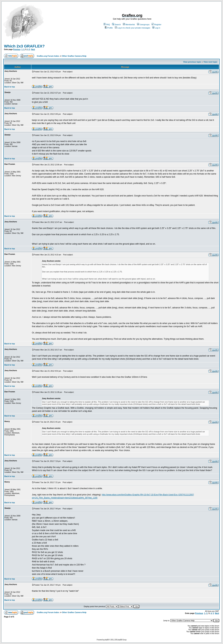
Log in (156, 28)
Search (116, 25)
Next (33, 49)
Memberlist (129, 25)
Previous (17, 49)
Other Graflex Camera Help (74, 56)
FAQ (107, 25)
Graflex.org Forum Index (48, 56)
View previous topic (192, 62)
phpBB (107, 640)
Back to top (10, 87)
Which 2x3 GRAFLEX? (24, 46)
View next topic (210, 62)
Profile (109, 28)
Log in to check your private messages (132, 28)
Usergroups (143, 25)
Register (156, 25)
